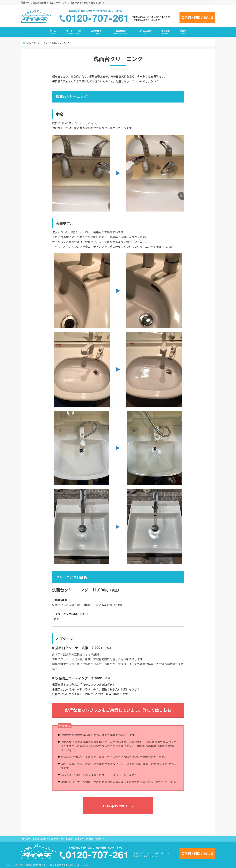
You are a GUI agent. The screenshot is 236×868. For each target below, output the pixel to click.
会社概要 (166, 32)
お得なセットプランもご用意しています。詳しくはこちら (118, 710)
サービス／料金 (74, 32)
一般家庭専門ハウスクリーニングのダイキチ (46, 865)
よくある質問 (145, 32)
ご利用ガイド (97, 32)
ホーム (53, 32)
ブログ (183, 32)
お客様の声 (121, 32)
